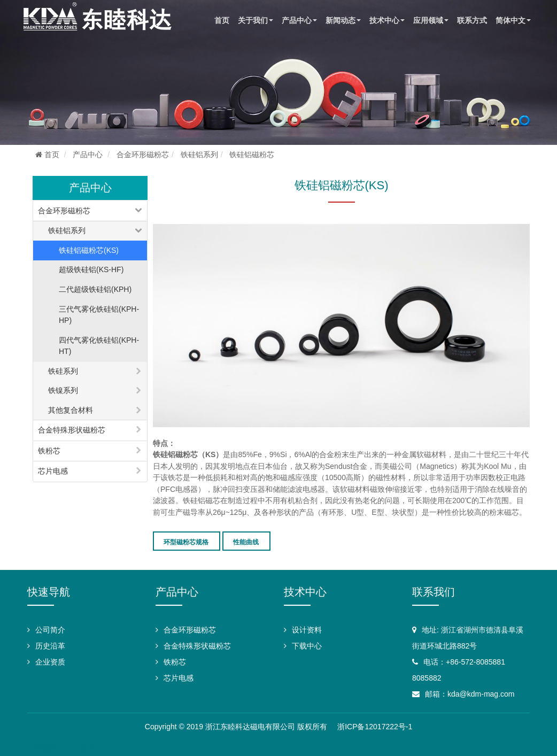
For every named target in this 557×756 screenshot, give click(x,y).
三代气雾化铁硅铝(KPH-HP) (99, 315)
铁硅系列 (63, 371)
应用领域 (431, 20)
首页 (222, 20)
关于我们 (256, 20)
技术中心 (387, 20)
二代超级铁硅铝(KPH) (95, 289)
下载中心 (307, 646)
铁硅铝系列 (199, 155)
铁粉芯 (49, 451)
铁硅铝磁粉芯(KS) (89, 250)
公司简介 (50, 630)
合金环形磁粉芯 (143, 155)
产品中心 (299, 20)
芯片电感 (53, 471)
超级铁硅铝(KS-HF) (91, 269)
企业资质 (50, 662)
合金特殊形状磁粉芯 (72, 430)
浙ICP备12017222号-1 (375, 727)
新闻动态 (343, 20)
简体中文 (513, 20)
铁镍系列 (63, 390)
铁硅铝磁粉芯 (252, 155)
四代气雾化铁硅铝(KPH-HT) (99, 346)
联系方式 (472, 20)
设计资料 (307, 630)
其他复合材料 (71, 410)
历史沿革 (50, 646)
